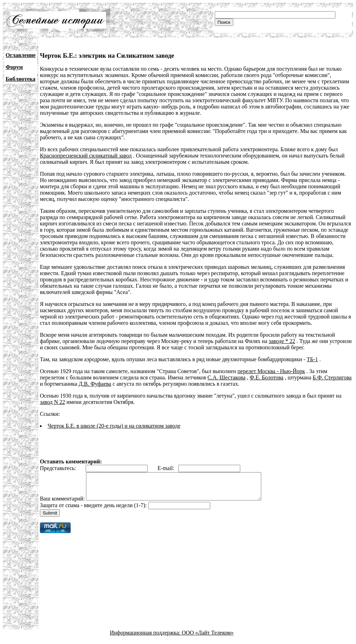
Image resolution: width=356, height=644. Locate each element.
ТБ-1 (312, 359)
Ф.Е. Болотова (266, 377)
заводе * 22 (282, 341)
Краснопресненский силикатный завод (86, 156)
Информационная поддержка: (146, 638)
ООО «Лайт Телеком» (208, 638)
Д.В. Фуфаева (95, 384)
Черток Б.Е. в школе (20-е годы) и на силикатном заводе (114, 426)
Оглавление (21, 55)
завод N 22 (52, 402)
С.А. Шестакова (226, 377)
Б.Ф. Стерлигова (332, 377)
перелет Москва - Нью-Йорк (271, 371)
